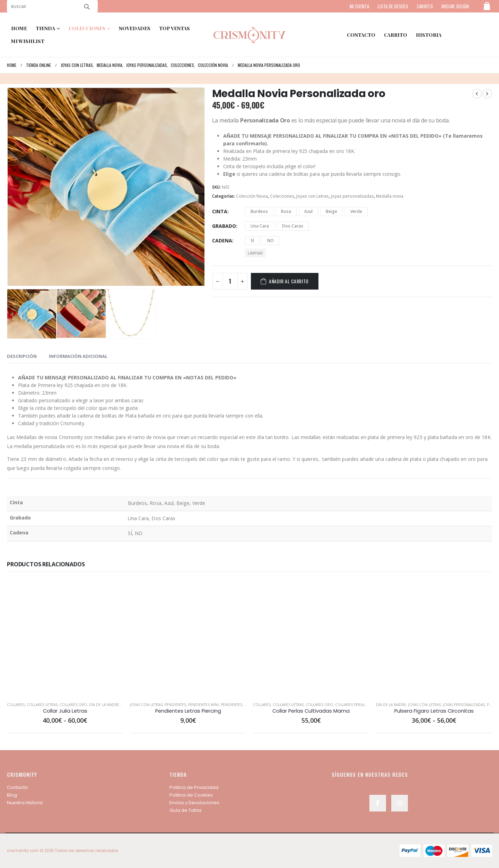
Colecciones (282, 196)
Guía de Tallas (186, 810)
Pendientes (175, 705)
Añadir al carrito (289, 281)
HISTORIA (429, 35)
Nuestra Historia (25, 803)
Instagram (400, 803)
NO (270, 240)
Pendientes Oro (236, 705)
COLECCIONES (87, 28)
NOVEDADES (135, 28)
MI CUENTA (359, 6)
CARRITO (425, 6)
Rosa (286, 211)
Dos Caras (293, 226)
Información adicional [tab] (78, 356)
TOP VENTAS (174, 28)
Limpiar (255, 253)
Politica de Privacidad (194, 787)
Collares (16, 705)
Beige (331, 211)
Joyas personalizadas (352, 196)
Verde (356, 211)
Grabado (224, 226)
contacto (361, 35)
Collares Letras (42, 705)
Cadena (222, 240)
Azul (308, 211)
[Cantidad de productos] (230, 281)
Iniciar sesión (455, 6)
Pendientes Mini (203, 705)
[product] (65, 638)
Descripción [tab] (22, 356)
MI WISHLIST (28, 41)
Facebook (378, 803)
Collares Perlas (351, 705)
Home (19, 28)
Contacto (17, 787)
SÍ (252, 240)
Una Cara (260, 226)
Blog (12, 795)
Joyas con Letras (313, 196)
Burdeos (259, 211)
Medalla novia (390, 196)
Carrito (396, 35)
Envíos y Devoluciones (194, 803)
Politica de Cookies (191, 795)
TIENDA (45, 28)
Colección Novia (252, 196)
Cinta (220, 211)
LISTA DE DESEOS (393, 6)
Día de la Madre (104, 705)
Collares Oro (73, 705)
